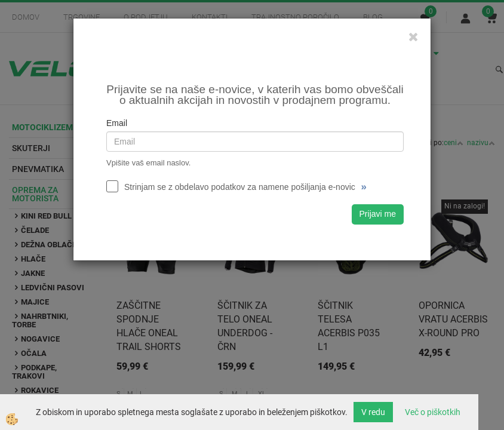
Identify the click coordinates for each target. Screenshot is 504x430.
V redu (373, 412)
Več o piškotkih (433, 412)
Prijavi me (378, 214)
